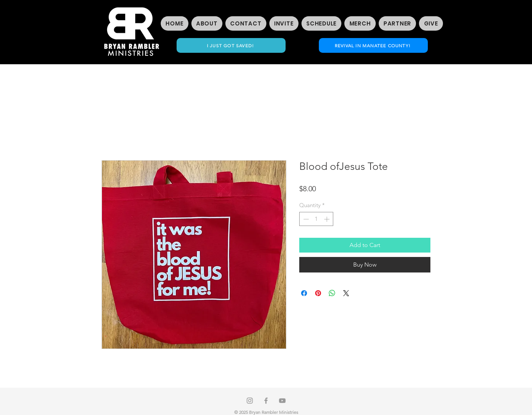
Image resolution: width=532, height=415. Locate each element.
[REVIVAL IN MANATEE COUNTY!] (373, 45)
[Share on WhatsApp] (332, 293)
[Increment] (328, 219)
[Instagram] (250, 401)
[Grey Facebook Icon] (266, 401)
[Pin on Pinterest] (318, 293)
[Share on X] (346, 293)
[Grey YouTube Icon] (282, 401)
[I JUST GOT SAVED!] (231, 45)
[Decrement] (305, 219)
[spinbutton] (316, 219)
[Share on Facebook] (304, 293)
